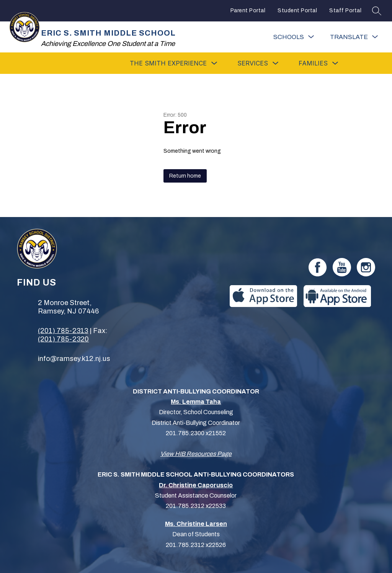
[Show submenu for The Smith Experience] (168, 63)
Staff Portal (345, 11)
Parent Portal (248, 11)
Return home (185, 176)
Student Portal (297, 11)
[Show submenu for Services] (253, 63)
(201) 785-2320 (63, 339)
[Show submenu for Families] (313, 63)
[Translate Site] (354, 37)
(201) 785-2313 (63, 331)
